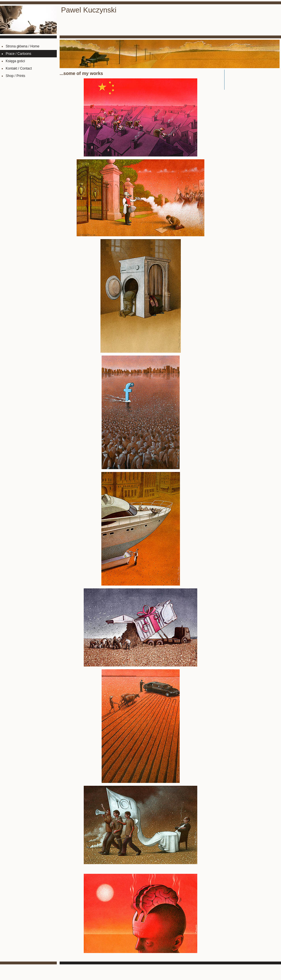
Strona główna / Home (23, 46)
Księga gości (15, 61)
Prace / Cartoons (18, 54)
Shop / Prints (15, 76)
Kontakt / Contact (19, 68)
